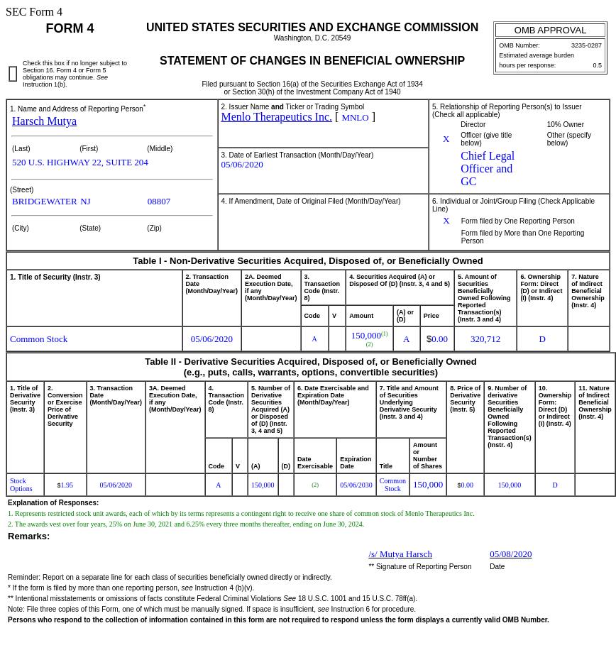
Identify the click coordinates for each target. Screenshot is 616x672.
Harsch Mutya (44, 121)
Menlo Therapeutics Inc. (277, 117)
